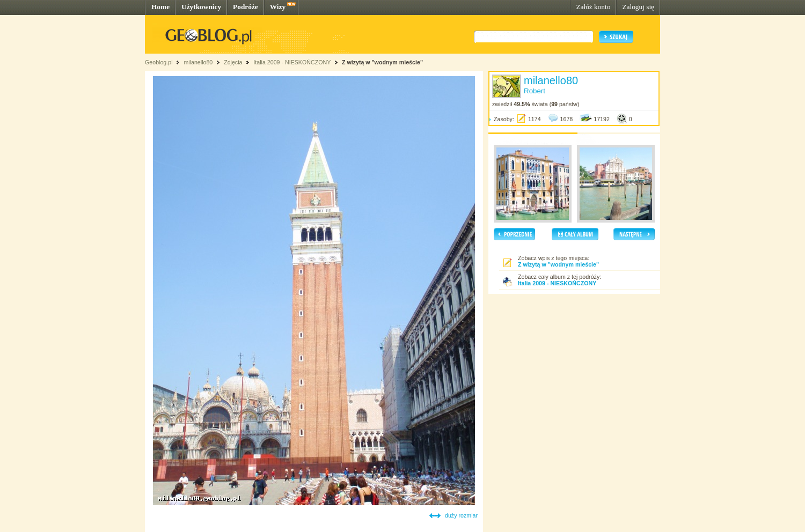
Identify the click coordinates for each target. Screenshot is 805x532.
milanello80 (198, 62)
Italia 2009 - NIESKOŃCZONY (292, 62)
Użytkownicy (201, 7)
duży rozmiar (461, 515)
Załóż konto (593, 7)
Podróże (246, 7)
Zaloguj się (638, 7)
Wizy (278, 7)
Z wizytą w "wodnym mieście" (382, 62)
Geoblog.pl (159, 62)
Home (160, 7)
